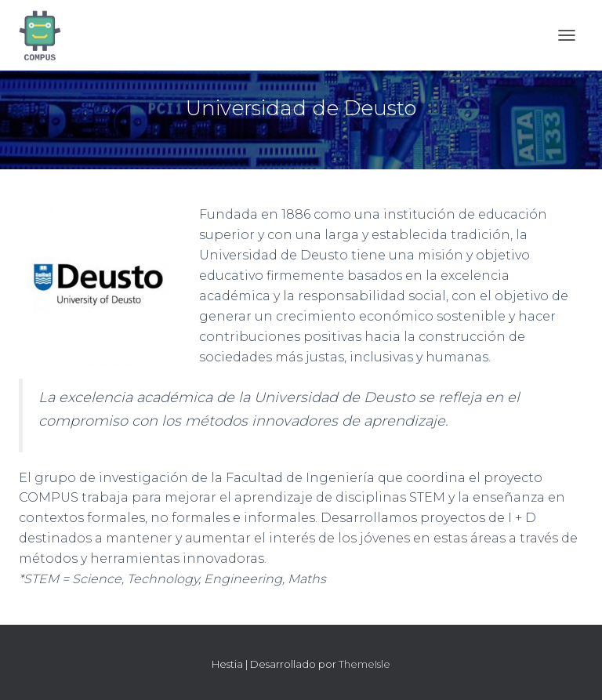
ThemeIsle (364, 664)
